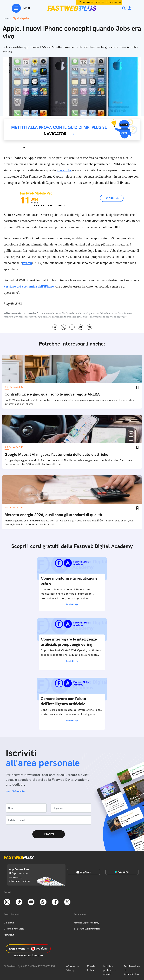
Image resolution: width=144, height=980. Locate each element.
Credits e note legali (14, 929)
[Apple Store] (84, 872)
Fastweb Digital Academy (86, 923)
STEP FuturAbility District (87, 929)
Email (89, 327)
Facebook (72, 327)
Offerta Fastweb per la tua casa (100, 2)
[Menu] (21, 8)
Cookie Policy (91, 968)
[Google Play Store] (122, 872)
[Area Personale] (130, 8)
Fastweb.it (9, 935)
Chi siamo (9, 923)
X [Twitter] (63, 327)
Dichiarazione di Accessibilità (132, 970)
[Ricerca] (124, 8)
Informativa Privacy (72, 968)
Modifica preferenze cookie (110, 970)
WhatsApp (81, 327)
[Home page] (72, 8)
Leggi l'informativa (16, 791)
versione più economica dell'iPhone (29, 286)
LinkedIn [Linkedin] (55, 327)
